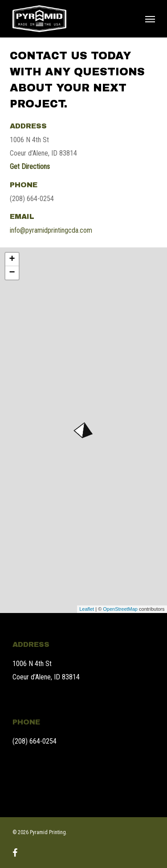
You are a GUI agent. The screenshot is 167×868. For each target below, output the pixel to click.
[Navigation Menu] (150, 19)
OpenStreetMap (120, 609)
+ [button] (12, 259)
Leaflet (87, 609)
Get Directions (30, 167)
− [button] (12, 273)
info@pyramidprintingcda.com (51, 230)
